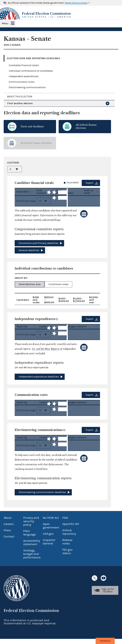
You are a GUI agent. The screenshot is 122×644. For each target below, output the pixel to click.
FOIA (65, 523)
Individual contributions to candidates (31, 71)
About (8, 523)
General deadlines (29, 250)
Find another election (20, 103)
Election (13, 163)
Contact (9, 542)
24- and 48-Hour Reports (46, 351)
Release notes (67, 547)
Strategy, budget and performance (32, 559)
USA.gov (48, 539)
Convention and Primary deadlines (38, 243)
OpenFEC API (71, 529)
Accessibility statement (32, 548)
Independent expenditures (24, 76)
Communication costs (22, 82)
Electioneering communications (27, 87)
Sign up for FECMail (108, 596)
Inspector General (49, 547)
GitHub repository (69, 537)
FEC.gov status (67, 557)
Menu (5, 24)
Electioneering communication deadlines (42, 497)
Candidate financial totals (24, 65)
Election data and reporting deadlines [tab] (34, 58)
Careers (9, 529)
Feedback (105, 641)
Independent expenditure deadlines (39, 379)
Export (89, 183)
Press (7, 535)
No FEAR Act (51, 523)
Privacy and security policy (31, 526)
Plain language (29, 538)
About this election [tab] (20, 97)
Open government (51, 531)
